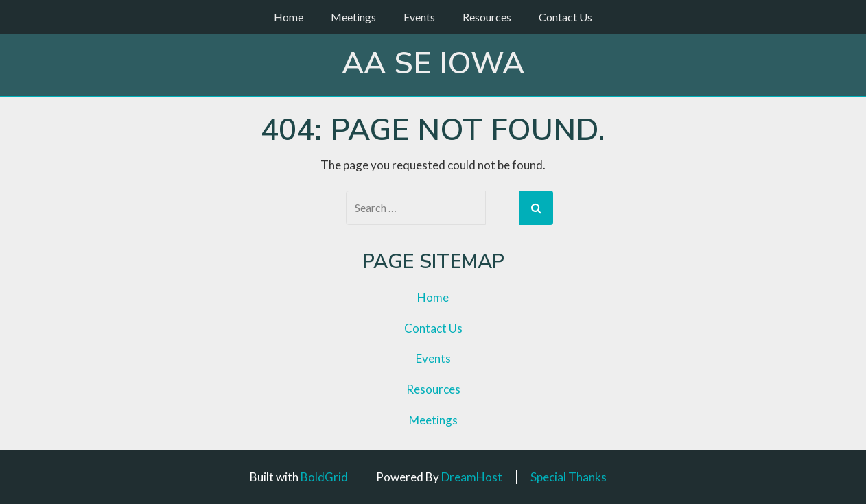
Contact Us (565, 17)
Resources (487, 17)
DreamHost (472, 477)
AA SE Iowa (433, 64)
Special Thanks (569, 477)
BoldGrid (324, 477)
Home (289, 17)
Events (419, 17)
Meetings (353, 17)
